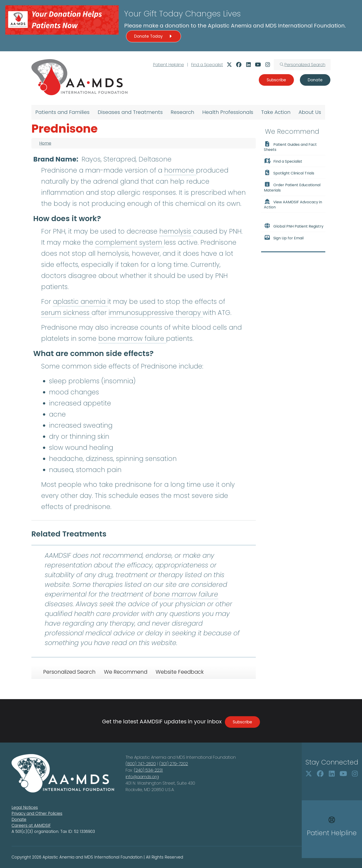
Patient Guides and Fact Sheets (290, 147)
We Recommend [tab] (126, 672)
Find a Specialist (207, 65)
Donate (19, 819)
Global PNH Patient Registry (294, 226)
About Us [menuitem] (310, 112)
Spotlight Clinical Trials (289, 173)
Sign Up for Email (284, 238)
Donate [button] (315, 80)
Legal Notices (25, 807)
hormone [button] (180, 170)
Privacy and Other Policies (37, 813)
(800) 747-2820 (141, 764)
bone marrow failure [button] (132, 339)
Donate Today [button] (154, 36)
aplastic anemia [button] (80, 302)
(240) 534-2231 (148, 770)
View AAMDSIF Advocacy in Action (293, 204)
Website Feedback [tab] (180, 672)
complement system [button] (130, 242)
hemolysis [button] (176, 231)
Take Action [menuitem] (276, 112)
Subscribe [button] (276, 80)
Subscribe (242, 722)
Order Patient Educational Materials (292, 187)
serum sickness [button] (66, 313)
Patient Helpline (169, 65)
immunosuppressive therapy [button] (156, 313)
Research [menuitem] (182, 112)
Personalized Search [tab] (69, 672)
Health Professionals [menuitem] (228, 112)
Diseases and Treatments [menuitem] (130, 112)
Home (45, 143)
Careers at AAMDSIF (31, 825)
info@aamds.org (142, 777)
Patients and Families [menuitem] (62, 112)
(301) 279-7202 (174, 764)
